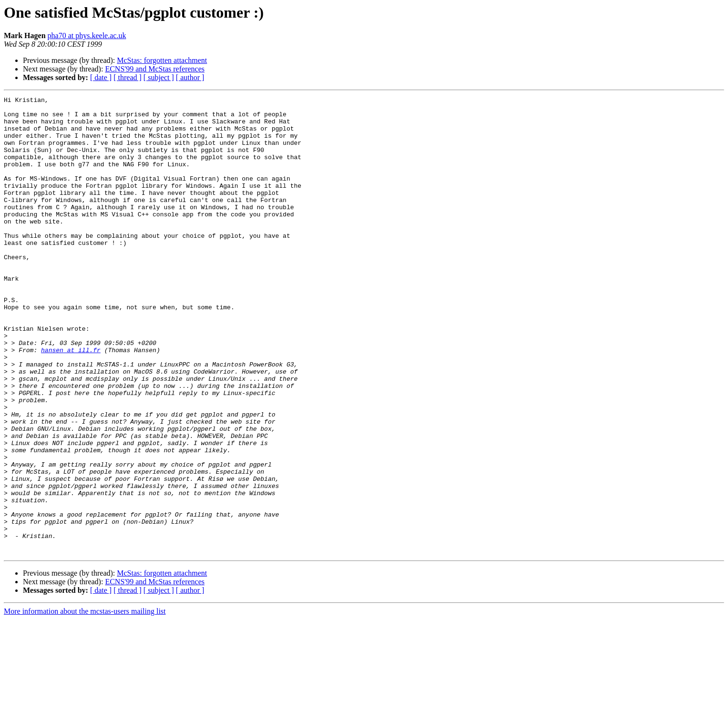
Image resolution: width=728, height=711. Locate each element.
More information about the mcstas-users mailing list (85, 703)
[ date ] (101, 77)
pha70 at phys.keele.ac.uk (87, 36)
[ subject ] (159, 77)
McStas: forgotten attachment (162, 60)
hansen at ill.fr (71, 401)
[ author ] (190, 77)
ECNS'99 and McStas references (155, 69)
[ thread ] (128, 77)
